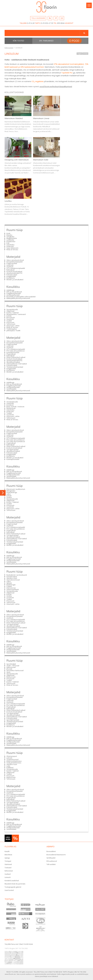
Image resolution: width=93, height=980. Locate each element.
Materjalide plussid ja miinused (18, 298)
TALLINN (23, 23)
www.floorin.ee (10, 974)
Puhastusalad (12, 275)
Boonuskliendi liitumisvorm (56, 855)
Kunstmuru (11, 278)
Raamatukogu (12, 492)
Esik (8, 243)
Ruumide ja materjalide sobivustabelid (21, 297)
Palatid (9, 586)
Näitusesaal (11, 667)
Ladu (8, 766)
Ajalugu (7, 858)
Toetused (8, 868)
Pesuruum (10, 322)
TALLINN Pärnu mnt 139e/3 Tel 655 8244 (19, 944)
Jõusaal (9, 669)
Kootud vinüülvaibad (14, 271)
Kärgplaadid (11, 276)
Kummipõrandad (13, 352)
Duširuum (10, 246)
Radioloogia (11, 585)
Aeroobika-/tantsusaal (15, 670)
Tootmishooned (12, 759)
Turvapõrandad (12, 450)
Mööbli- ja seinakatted (15, 280)
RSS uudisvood (52, 861)
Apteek (9, 583)
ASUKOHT (69, 23)
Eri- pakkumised (46, 41)
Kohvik (9, 316)
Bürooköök (11, 318)
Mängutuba (11, 491)
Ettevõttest (8, 855)
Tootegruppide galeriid (13, 887)
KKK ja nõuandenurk (14, 292)
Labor (9, 494)
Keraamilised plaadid (14, 262)
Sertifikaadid (11, 389)
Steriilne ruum (12, 578)
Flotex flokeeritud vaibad (16, 357)
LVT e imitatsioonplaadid (16, 268)
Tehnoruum (11, 324)
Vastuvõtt (10, 403)
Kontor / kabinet (13, 313)
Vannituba (10, 245)
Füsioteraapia (12, 577)
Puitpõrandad (12, 263)
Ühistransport (12, 756)
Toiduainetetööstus (14, 763)
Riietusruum (11, 677)
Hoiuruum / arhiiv (13, 326)
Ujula (8, 672)
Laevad (9, 758)
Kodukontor (11, 241)
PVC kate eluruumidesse (16, 441)
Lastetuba (10, 240)
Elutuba (9, 235)
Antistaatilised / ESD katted (17, 364)
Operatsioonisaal (13, 580)
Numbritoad (11, 408)
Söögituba (10, 237)
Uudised (8, 874)
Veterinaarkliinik (13, 589)
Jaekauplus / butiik (13, 330)
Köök (8, 233)
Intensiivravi (11, 588)
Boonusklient (51, 851)
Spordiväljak (11, 664)
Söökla (9, 497)
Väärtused (8, 864)
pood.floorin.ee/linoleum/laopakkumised (56, 86)
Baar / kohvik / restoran (15, 407)
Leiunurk (8, 877)
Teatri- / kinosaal (13, 666)
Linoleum (10, 267)
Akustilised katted (13, 362)
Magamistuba (12, 238)
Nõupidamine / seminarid (16, 314)
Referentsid (9, 871)
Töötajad (8, 861)
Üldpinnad (10, 311)
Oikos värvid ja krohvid (15, 260)
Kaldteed (10, 768)
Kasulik (7, 851)
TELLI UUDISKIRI (38, 18)
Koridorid (10, 405)
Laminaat (10, 265)
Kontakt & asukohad (12, 881)
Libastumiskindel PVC (14, 273)
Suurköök (10, 319)
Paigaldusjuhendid (14, 293)
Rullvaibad (10, 270)
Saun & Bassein (12, 248)
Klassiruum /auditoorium (16, 489)
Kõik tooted (19, 41)
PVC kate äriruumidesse (16, 351)
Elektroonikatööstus (14, 761)
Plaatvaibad (11, 354)
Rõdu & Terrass (12, 250)
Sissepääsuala (12, 309)
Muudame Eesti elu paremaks (15, 884)
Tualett (9, 321)
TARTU (38, 23)
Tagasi (80, 54)
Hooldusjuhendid (13, 295)
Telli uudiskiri (51, 864)
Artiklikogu (10, 290)
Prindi (85, 54)
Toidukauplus (12, 329)
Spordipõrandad (13, 720)
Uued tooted (9, 890)
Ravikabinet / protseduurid (17, 575)
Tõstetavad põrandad (15, 367)
